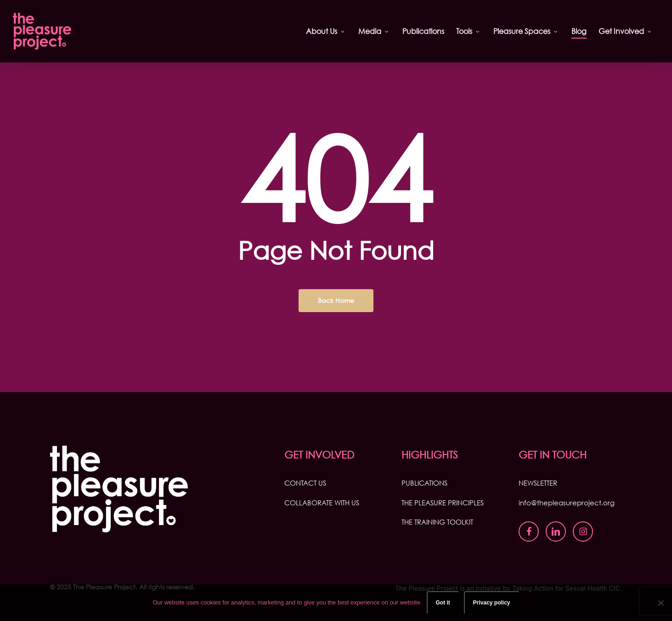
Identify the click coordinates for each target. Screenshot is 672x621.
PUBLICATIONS (424, 483)
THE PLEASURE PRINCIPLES (443, 503)
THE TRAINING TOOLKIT (437, 522)
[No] (661, 603)
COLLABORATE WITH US (322, 503)
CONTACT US (305, 483)
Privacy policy (492, 603)
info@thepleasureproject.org (567, 503)
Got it (443, 603)
